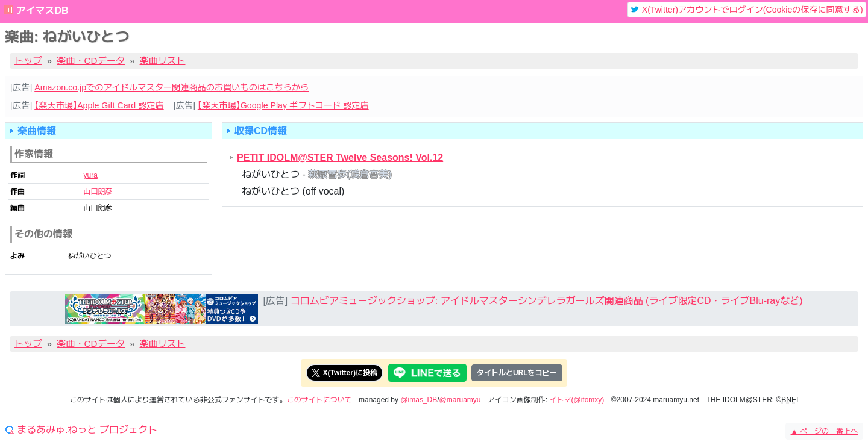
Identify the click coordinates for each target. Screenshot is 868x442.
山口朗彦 (98, 191)
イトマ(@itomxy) (577, 400)
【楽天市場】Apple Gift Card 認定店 (99, 105)
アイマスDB (42, 11)
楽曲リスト (163, 61)
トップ (28, 61)
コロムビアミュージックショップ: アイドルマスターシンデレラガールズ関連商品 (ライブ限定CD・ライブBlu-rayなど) (547, 301)
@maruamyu (460, 400)
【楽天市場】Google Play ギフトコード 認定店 (283, 105)
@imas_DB (419, 400)
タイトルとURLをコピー (517, 373)
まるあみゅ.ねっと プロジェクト (87, 430)
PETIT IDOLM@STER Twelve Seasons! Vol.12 (340, 157)
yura (90, 175)
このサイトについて (319, 400)
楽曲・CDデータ (91, 61)
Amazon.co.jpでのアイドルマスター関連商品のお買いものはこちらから (171, 87)
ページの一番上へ (824, 431)
